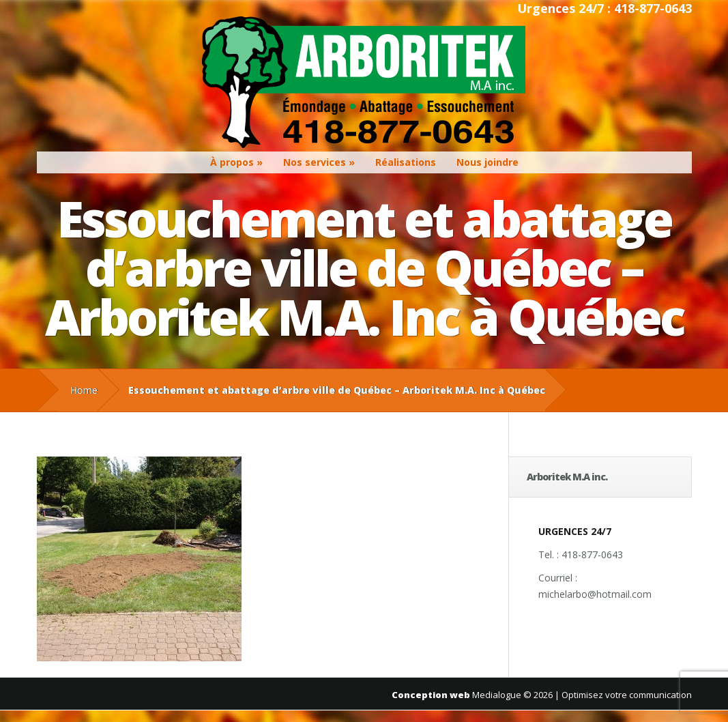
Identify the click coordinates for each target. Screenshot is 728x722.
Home (84, 390)
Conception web (431, 695)
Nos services (315, 162)
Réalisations (406, 162)
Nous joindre (487, 162)
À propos (232, 162)
